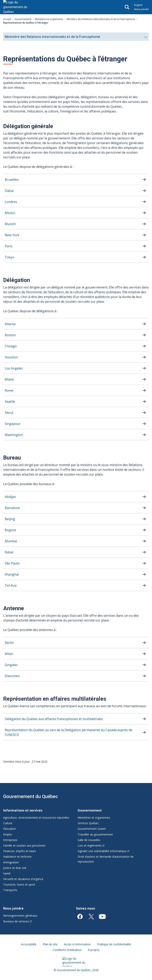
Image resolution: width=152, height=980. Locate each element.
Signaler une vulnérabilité (103, 851)
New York (12, 235)
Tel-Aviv (11, 585)
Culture (8, 823)
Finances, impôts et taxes (20, 851)
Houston (11, 357)
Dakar (9, 191)
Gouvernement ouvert (92, 829)
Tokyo (9, 257)
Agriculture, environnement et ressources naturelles (36, 818)
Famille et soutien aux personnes (24, 845)
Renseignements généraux (20, 916)
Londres (11, 202)
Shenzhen (12, 676)
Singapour (13, 424)
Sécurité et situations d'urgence (23, 879)
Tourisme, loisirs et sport (19, 884)
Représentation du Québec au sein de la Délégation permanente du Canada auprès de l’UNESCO (68, 732)
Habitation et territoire (17, 857)
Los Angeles (14, 368)
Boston (10, 335)
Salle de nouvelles (89, 840)
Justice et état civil (15, 868)
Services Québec (88, 823)
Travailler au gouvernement (95, 834)
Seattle (10, 402)
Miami (9, 379)
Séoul (9, 413)
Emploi (8, 834)
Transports (10, 890)
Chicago (11, 346)
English (138, 5)
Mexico (10, 213)
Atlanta (10, 324)
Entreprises (10, 840)
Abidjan (10, 497)
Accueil (7, 19)
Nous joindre (142, 9)
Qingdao (11, 665)
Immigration (11, 862)
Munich (10, 224)
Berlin (9, 643)
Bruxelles (12, 180)
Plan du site (50, 944)
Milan (9, 654)
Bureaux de (17, 921)
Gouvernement (23, 19)
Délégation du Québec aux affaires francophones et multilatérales (54, 719)
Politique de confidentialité (114, 944)
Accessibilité (29, 944)
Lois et (91, 845)
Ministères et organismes (49, 19)
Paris (9, 246)
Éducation (9, 829)
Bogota (10, 530)
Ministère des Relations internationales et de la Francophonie (101, 19)
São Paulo (12, 563)
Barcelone (12, 508)
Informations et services (23, 810)
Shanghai (12, 574)
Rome (9, 390)
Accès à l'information (77, 944)
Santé (7, 873)
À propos (94, 950)
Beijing (10, 519)
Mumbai (11, 541)
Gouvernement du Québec (31, 796)
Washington (14, 435)
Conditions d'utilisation (67, 950)
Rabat (9, 552)
